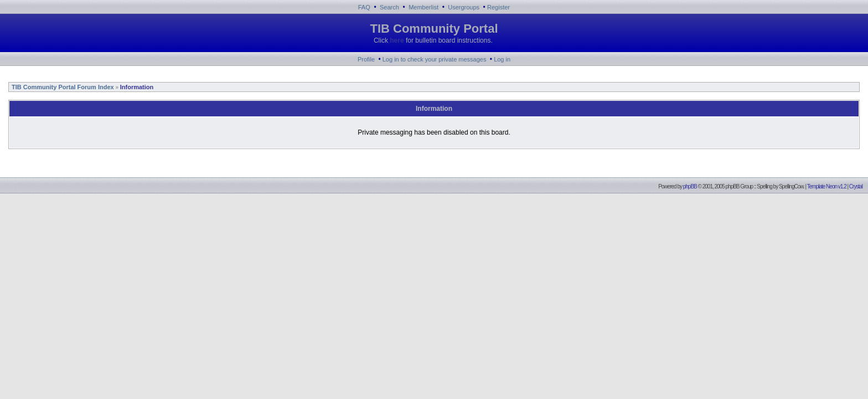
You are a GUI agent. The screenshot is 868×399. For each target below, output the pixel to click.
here (397, 40)
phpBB (690, 186)
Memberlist (423, 7)
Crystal (856, 186)
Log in (502, 59)
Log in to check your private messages (435, 59)
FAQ (364, 7)
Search (389, 7)
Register (498, 7)
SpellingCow (791, 186)
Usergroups (464, 7)
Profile (366, 59)
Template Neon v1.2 (827, 186)
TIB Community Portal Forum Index (62, 87)
